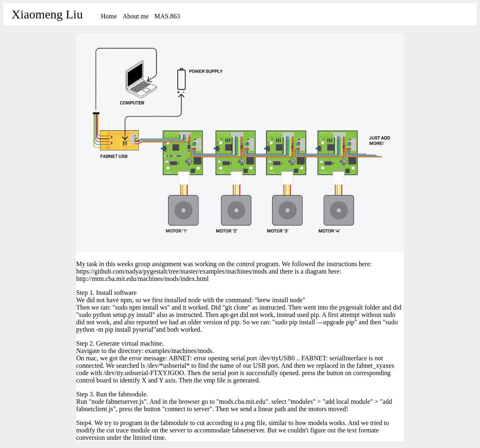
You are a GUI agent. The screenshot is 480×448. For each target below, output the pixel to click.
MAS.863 (167, 16)
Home (109, 16)
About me (136, 16)
